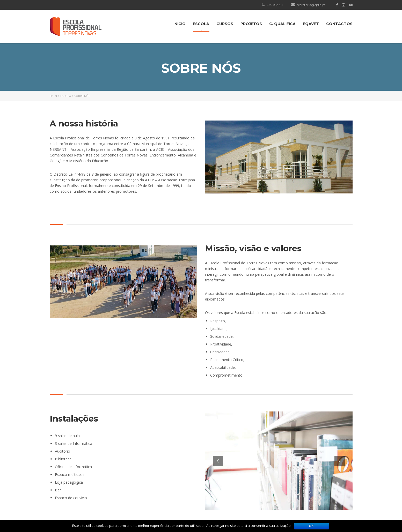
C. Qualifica (282, 24)
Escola (201, 24)
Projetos (251, 24)
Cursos (225, 24)
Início (180, 24)
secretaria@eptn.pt (308, 5)
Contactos (339, 24)
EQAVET (311, 24)
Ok (311, 526)
